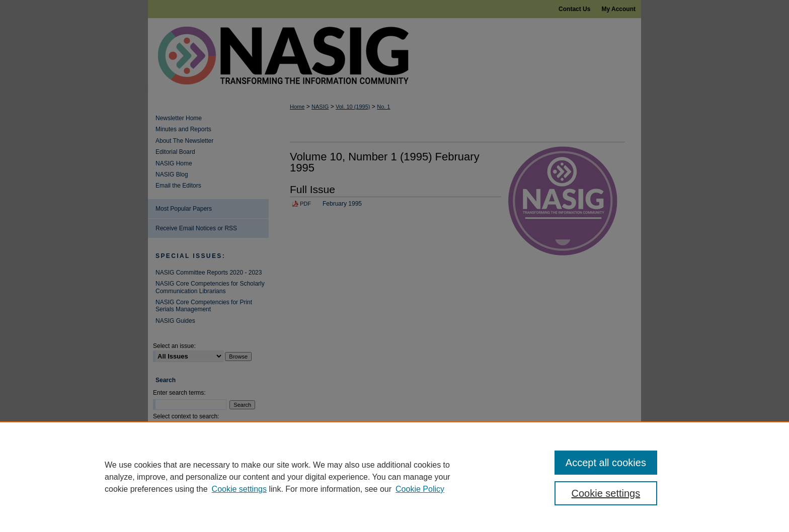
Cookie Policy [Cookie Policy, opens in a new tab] (420, 489)
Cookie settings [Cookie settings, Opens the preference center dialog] (606, 493)
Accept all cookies (606, 463)
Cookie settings (239, 489)
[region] (395, 477)
